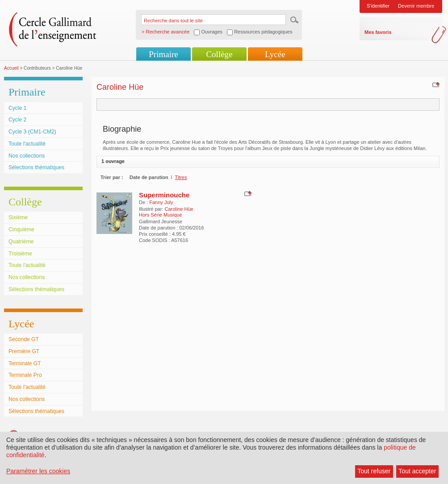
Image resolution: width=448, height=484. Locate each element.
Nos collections (27, 156)
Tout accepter (417, 471)
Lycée (275, 54)
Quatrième (21, 242)
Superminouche (164, 195)
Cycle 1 (17, 108)
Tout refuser (374, 471)
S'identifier (378, 6)
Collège (219, 54)
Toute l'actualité (27, 144)
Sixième (18, 217)
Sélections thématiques (36, 167)
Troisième (20, 254)
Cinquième (21, 229)
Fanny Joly (161, 202)
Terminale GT (25, 363)
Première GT (24, 351)
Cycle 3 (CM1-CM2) (32, 132)
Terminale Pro (25, 375)
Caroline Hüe (179, 209)
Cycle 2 (17, 120)
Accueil (11, 68)
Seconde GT (24, 339)
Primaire (163, 54)
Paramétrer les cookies (38, 471)
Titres (181, 177)
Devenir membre (416, 6)
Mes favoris (378, 32)
